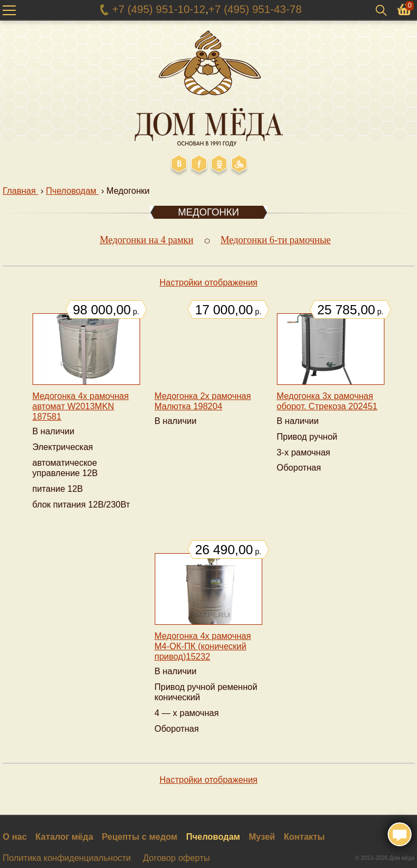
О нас (15, 837)
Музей (262, 837)
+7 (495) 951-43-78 (255, 9)
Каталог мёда (64, 837)
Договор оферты (176, 858)
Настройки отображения (209, 283)
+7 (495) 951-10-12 (159, 9)
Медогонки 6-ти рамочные (276, 240)
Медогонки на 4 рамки (147, 240)
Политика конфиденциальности (67, 858)
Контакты (304, 837)
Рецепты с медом (140, 837)
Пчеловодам (213, 837)
